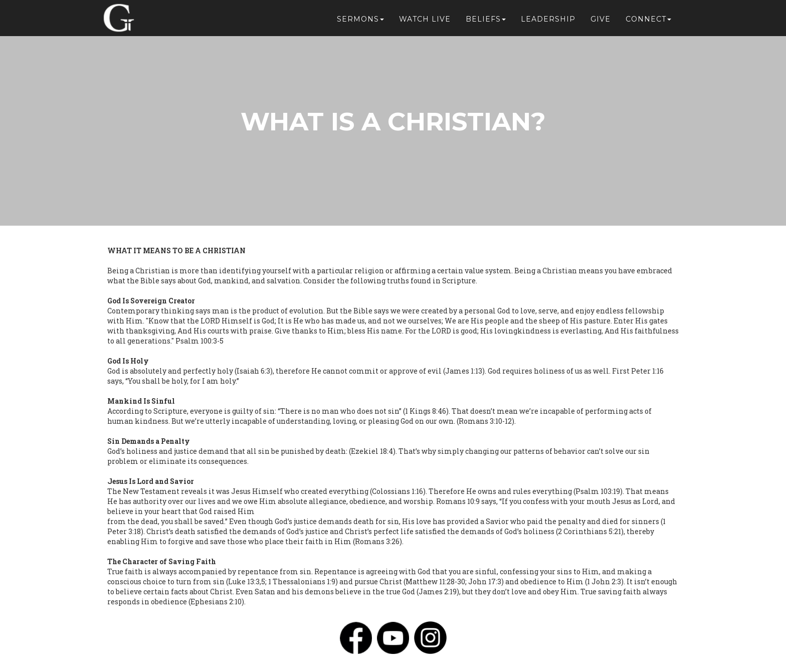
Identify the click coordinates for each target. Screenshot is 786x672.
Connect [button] (648, 21)
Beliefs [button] (486, 21)
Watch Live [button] (425, 21)
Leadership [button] (548, 21)
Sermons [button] (360, 21)
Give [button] (601, 21)
